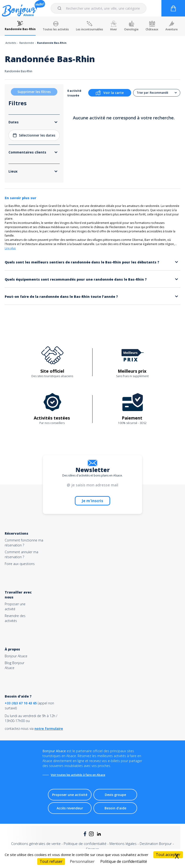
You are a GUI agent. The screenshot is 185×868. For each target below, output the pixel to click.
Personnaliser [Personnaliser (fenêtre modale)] (82, 861)
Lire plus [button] (10, 248)
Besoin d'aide (115, 808)
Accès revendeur (70, 808)
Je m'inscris (92, 501)
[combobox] (99, 8)
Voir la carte (110, 93)
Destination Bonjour (156, 844)
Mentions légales (123, 844)
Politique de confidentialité (85, 844)
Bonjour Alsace (16, 656)
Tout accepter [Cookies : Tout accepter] (168, 855)
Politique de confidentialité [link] (124, 861)
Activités (11, 43)
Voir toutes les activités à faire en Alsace (78, 775)
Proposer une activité (70, 795)
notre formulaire (49, 729)
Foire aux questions (20, 564)
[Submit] (60, 8)
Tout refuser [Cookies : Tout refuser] (51, 861)
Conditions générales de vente (36, 844)
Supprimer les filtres (34, 92)
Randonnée (27, 43)
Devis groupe (115, 795)
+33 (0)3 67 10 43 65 (21, 703)
